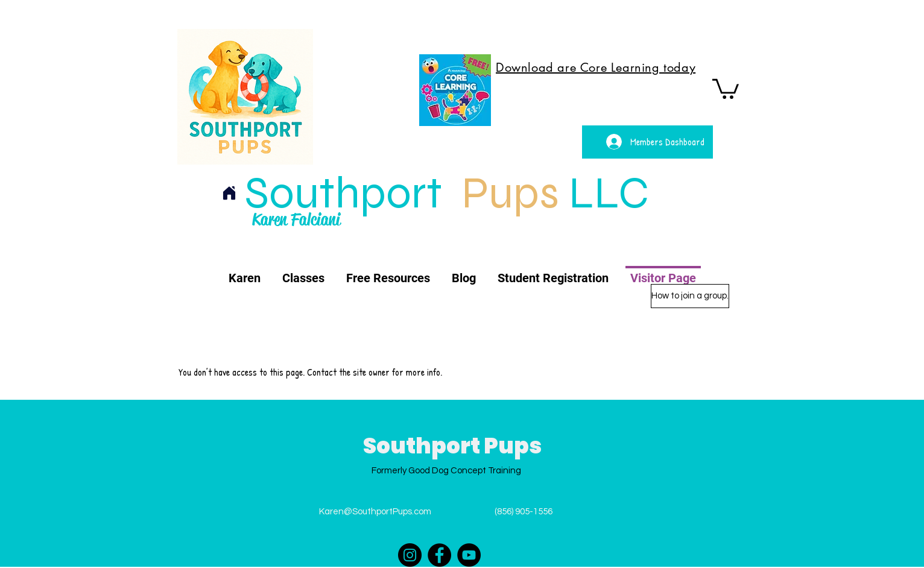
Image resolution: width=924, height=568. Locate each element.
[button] (726, 88)
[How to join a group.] (690, 296)
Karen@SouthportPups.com (375, 512)
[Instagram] (410, 555)
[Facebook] (439, 555)
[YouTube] (469, 555)
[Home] (229, 193)
